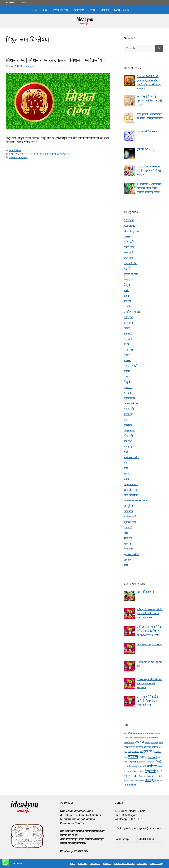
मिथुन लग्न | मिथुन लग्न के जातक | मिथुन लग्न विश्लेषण (56, 60)
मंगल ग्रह (128, 414)
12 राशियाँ (105, 10)
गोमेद (127, 290)
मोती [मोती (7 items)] (134, 776)
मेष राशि (128, 441)
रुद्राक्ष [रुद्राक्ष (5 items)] (160, 776)
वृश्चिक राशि (130, 517)
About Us (82, 864)
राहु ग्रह (127, 474)
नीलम (127, 371)
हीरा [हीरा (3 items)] (135, 785)
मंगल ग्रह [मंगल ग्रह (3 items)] (135, 767)
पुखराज (128, 387)
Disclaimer (142, 864)
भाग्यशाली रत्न (131, 404)
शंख (126, 533)
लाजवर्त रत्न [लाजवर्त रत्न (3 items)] (141, 781)
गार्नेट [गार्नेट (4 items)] (161, 743)
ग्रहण (126, 296)
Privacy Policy (157, 864)
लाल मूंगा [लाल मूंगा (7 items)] (150, 780)
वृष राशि (128, 527)
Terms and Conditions (124, 864)
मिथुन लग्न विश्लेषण (47, 154)
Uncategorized (133, 231)
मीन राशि (128, 436)
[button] (136, 10)
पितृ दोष (128, 382)
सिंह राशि (128, 549)
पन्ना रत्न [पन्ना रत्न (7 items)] (152, 757)
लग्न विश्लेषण (15, 150)
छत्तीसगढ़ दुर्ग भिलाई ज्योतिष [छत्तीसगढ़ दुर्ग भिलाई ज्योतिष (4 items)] (147, 747)
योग (126, 468)
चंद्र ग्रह (127, 301)
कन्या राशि (129, 242)
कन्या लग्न (129, 247)
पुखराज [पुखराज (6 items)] (134, 762)
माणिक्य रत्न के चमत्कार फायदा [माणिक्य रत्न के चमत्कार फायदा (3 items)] (135, 772)
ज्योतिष (128, 307)
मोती (126, 452)
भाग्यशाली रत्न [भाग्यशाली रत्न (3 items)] (150, 762)
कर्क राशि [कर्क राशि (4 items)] (155, 743)
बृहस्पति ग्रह (130, 398)
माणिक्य (128, 425)
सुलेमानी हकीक (132, 554)
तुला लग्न (128, 323)
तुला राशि (129, 317)
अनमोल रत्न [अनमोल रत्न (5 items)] (129, 743)
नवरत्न (92, 10)
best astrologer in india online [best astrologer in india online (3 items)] (143, 737)
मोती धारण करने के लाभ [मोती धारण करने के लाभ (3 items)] (144, 776)
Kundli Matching (122, 10)
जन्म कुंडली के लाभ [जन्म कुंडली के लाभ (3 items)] (133, 752)
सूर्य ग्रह (127, 560)
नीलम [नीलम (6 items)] (142, 757)
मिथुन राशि (129, 430)
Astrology (130, 226)
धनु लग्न (128, 339)
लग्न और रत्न (130, 490)
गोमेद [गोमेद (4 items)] (126, 747)
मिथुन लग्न (14, 154)
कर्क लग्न (128, 258)
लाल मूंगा (128, 511)
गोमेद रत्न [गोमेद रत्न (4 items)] (132, 747)
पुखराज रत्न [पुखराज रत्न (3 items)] (142, 762)
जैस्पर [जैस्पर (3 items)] (141, 752)
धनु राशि (128, 333)
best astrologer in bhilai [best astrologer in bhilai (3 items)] (140, 733)
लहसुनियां (129, 506)
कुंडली (127, 269)
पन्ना (126, 377)
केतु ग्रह (128, 285)
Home (35, 10)
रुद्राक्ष (127, 479)
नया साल (128, 350)
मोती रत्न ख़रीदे (132, 457)
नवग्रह (127, 355)
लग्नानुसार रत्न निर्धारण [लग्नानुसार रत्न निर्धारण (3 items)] (130, 781)
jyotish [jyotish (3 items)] (155, 737)
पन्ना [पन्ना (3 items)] (146, 757)
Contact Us (95, 864)
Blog (45, 10)
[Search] (159, 48)
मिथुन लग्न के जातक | (29, 154)
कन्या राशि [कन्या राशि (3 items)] (148, 743)
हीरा (126, 565)
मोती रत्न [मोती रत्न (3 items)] (154, 776)
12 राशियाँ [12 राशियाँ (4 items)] (128, 733)
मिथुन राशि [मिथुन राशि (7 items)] (151, 771)
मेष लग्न (128, 447)
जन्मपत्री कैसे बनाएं (60, 10)
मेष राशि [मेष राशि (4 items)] (160, 771)
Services (107, 864)
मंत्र (125, 420)
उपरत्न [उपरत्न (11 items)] (140, 742)
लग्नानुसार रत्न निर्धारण (135, 501)
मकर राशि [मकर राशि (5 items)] (142, 767)
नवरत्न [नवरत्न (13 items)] (133, 756)
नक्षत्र (126, 344)
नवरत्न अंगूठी (131, 366)
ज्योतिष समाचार (132, 312)
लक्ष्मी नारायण (79, 10)
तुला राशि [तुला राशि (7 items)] (148, 751)
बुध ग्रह (127, 393)
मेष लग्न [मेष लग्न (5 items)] (127, 776)
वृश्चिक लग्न (130, 522)
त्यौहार (127, 328)
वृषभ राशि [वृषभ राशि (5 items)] (128, 784)
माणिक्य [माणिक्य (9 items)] (152, 766)
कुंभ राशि (128, 280)
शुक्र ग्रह (128, 544)
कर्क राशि (129, 253)
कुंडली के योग (131, 274)
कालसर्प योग (130, 263)
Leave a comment (18, 157)
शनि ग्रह (128, 538)
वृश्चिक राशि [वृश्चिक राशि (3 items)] (159, 781)
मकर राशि (129, 409)
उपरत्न (127, 236)
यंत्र (125, 463)
